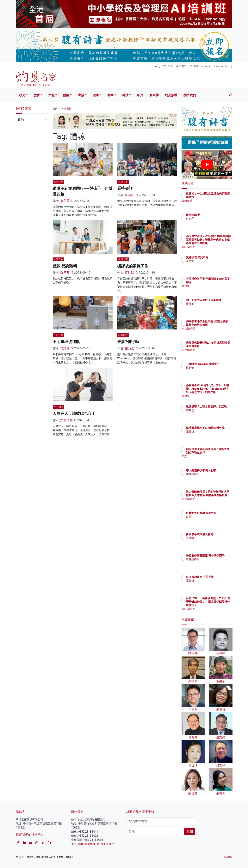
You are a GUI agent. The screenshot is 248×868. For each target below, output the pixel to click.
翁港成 (129, 195)
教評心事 (59, 182)
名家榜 (154, 95)
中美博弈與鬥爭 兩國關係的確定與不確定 (220, 282)
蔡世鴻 (129, 273)
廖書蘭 (213, 307)
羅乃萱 (65, 273)
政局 (22, 95)
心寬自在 (59, 259)
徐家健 (213, 371)
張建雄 (213, 435)
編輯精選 (214, 204)
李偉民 (213, 396)
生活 (81, 95)
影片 (140, 95)
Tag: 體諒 (67, 109)
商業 (110, 95)
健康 (96, 95)
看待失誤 (125, 188)
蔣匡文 (213, 265)
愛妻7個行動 (128, 342)
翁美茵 (65, 201)
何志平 (213, 219)
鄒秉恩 (213, 414)
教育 (37, 95)
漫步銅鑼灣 (215, 215)
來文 (211, 460)
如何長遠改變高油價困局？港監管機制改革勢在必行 (220, 453)
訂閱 (190, 832)
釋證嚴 (65, 348)
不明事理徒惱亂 (66, 342)
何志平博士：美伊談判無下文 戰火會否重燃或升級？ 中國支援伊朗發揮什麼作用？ (220, 605)
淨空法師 (66, 420)
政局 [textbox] (21, 120)
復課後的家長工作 (133, 266)
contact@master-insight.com (96, 844)
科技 (125, 95)
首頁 (55, 109)
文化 (52, 95)
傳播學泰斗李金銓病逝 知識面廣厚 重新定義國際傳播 (220, 325)
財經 (66, 95)
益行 (211, 520)
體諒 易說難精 (65, 266)
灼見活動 (171, 95)
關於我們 (190, 95)
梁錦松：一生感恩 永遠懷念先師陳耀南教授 (218, 197)
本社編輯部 (215, 247)
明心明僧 (59, 407)
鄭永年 (213, 290)
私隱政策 (228, 857)
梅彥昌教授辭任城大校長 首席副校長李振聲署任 (220, 346)
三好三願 (59, 335)
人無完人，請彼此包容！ (74, 413)
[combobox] (32, 120)
